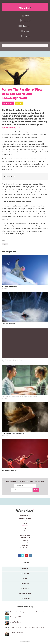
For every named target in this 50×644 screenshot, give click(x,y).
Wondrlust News (25, 538)
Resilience (25, 540)
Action (25, 528)
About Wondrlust (25, 516)
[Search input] (24, 46)
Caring (25, 569)
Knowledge (25, 526)
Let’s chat (25, 545)
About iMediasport (25, 548)
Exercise (25, 574)
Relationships (25, 594)
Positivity (25, 589)
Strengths (25, 599)
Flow (5, 244)
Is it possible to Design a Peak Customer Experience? (27, 612)
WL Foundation (25, 543)
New (25, 521)
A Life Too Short (15, 622)
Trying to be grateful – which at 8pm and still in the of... (28, 627)
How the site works (25, 518)
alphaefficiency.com (11, 127)
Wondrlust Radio (25, 535)
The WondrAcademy (17, 632)
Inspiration (25, 523)
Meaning (25, 584)
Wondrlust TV (25, 531)
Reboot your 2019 (16, 617)
